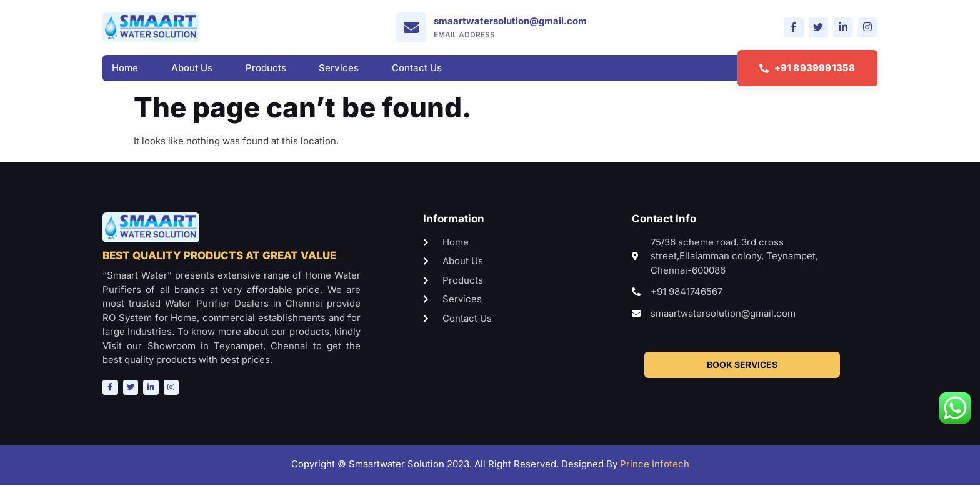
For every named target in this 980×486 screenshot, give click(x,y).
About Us (192, 68)
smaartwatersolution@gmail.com (510, 21)
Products (266, 68)
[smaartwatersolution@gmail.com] (411, 27)
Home (125, 68)
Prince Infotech (655, 464)
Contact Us (417, 68)
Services (339, 68)
